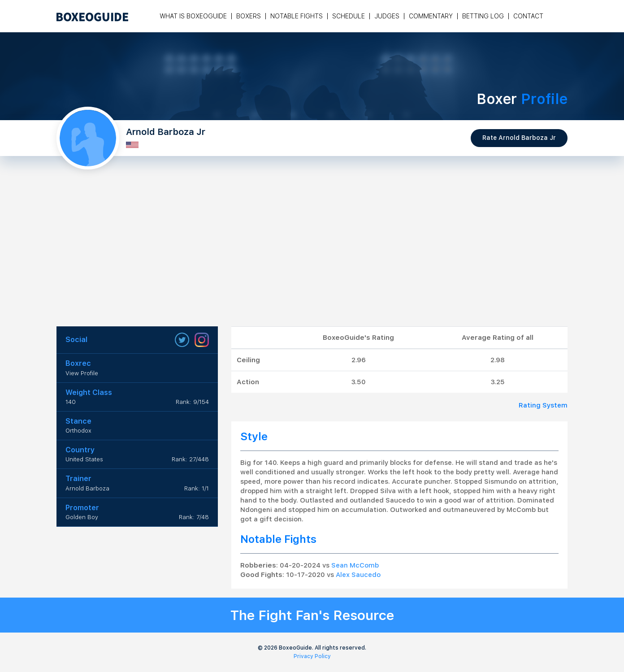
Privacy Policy (312, 656)
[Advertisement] (312, 259)
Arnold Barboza (87, 488)
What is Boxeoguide (193, 16)
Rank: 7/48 (194, 517)
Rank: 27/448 (190, 459)
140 (71, 402)
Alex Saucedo (358, 575)
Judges (387, 16)
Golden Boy (82, 517)
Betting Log (483, 16)
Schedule (349, 16)
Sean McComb (355, 565)
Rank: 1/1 (197, 488)
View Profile (82, 373)
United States (84, 459)
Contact (528, 16)
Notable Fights (297, 16)
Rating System (543, 405)
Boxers (249, 16)
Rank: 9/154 (192, 402)
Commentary (431, 16)
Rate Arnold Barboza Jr (519, 138)
